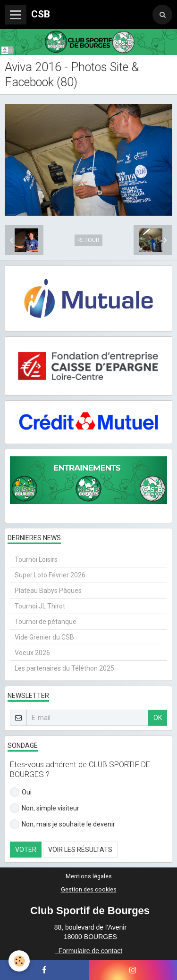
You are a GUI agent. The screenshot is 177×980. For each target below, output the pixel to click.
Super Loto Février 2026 (50, 575)
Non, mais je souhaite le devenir (63, 824)
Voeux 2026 (32, 653)
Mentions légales (89, 876)
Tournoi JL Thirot (40, 606)
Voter (26, 850)
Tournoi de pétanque (46, 622)
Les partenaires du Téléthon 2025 (64, 668)
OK (158, 718)
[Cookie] (19, 961)
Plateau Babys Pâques (48, 591)
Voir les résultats (80, 850)
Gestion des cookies (89, 889)
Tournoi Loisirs (36, 559)
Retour (88, 240)
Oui (21, 792)
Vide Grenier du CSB (44, 637)
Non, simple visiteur (45, 808)
